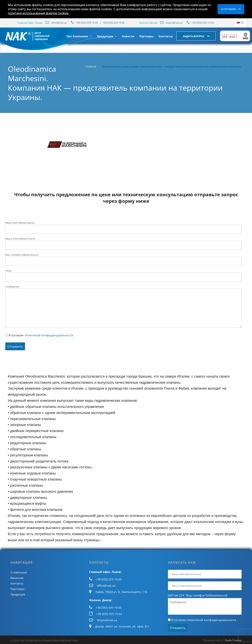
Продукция (107, 36)
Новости (128, 36)
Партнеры (146, 36)
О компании (19, 572)
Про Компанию (79, 36)
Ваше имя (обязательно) (123, 227)
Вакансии (17, 578)
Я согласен (229, 9)
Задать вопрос (194, 36)
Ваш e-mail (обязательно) (123, 243)
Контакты (166, 36)
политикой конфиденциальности (49, 335)
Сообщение (123, 306)
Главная (91, 67)
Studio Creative (233, 640)
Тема (123, 275)
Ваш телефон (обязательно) (123, 259)
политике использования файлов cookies (38, 13)
